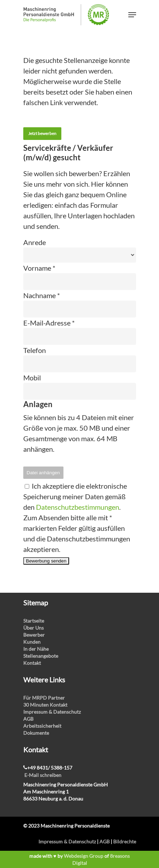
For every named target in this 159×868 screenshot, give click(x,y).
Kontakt (32, 663)
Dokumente (36, 733)
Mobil (32, 378)
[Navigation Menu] (132, 15)
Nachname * (42, 295)
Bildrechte (125, 841)
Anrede (35, 242)
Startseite (34, 621)
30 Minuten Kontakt (45, 705)
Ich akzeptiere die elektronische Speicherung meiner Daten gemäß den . (75, 496)
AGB (28, 719)
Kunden (32, 642)
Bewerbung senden (46, 561)
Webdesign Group (84, 856)
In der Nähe (36, 649)
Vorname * (39, 268)
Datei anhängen (43, 473)
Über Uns (33, 628)
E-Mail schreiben (43, 775)
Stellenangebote (41, 656)
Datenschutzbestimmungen (78, 507)
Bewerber (34, 635)
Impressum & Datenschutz (52, 712)
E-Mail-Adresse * (49, 323)
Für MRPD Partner (44, 698)
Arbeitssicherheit (42, 726)
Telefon (35, 350)
